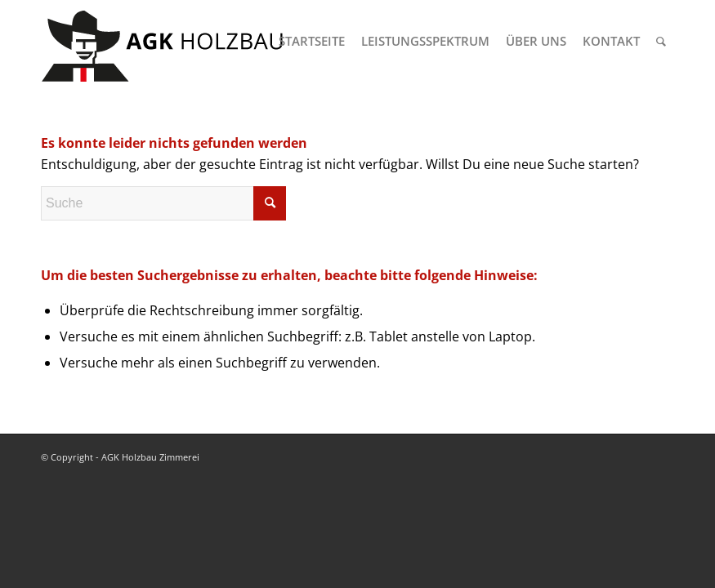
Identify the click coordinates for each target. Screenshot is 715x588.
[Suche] (661, 41)
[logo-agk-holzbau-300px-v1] (163, 41)
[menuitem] (312, 41)
